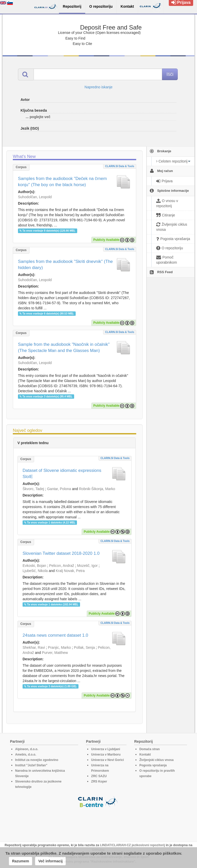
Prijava (181, 2)
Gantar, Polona (59, 489)
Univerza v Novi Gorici (107, 760)
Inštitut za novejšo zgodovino (37, 760)
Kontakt (145, 755)
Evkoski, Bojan (34, 566)
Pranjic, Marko (59, 647)
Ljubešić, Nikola (35, 571)
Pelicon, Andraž (62, 566)
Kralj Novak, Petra (70, 571)
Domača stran (149, 749)
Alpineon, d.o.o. (27, 749)
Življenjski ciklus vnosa (156, 760)
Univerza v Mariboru (106, 755)
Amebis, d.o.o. (26, 755)
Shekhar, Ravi (34, 647)
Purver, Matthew (55, 653)
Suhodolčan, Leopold (35, 197)
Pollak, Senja (84, 647)
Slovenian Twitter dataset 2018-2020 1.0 (61, 553)
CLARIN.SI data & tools (120, 166)
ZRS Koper (99, 781)
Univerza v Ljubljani (106, 749)
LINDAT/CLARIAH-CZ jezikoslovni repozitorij (132, 845)
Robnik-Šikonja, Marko (97, 489)
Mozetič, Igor (87, 566)
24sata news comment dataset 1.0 (55, 635)
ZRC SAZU (99, 776)
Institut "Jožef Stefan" (31, 765)
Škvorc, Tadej (33, 489)
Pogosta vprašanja (153, 765)
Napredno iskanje (99, 87)
